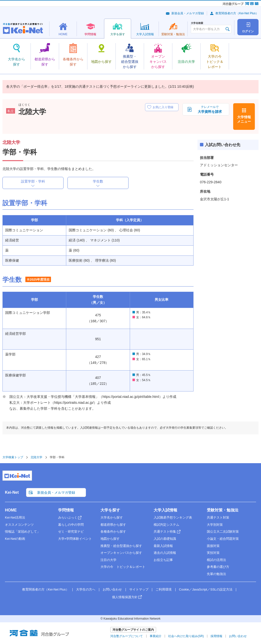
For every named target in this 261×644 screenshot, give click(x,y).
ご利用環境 (164, 589)
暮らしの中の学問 (71, 525)
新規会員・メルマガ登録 (188, 13)
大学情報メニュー (244, 119)
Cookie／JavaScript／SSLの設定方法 (206, 589)
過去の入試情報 (165, 553)
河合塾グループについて (127, 636)
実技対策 (213, 553)
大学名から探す (112, 517)
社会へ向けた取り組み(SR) (186, 636)
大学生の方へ (86, 589)
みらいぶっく (68, 517)
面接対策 (213, 546)
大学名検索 (197, 23)
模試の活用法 (216, 560)
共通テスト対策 (218, 517)
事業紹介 (156, 636)
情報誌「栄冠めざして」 (23, 532)
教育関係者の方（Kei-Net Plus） (237, 13)
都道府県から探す (113, 525)
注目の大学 (108, 560)
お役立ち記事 (163, 560)
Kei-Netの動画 (15, 539)
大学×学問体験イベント (75, 539)
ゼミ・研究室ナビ (71, 532)
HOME (11, 510)
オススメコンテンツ (19, 525)
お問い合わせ (112, 589)
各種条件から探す (113, 532)
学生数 (98, 181)
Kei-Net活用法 (15, 517)
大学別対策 (215, 525)
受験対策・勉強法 (223, 510)
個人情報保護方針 (125, 597)
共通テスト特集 (165, 532)
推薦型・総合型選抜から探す (121, 546)
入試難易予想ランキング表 (173, 517)
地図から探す (110, 539)
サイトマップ (139, 589)
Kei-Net (12, 492)
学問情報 (66, 510)
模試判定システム (166, 525)
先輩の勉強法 (216, 574)
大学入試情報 (165, 510)
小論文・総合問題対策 (223, 539)
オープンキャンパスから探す (121, 553)
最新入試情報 (163, 546)
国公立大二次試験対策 (223, 532)
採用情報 (216, 636)
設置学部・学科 (33, 181)
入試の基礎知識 (165, 539)
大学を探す (110, 510)
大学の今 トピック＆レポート (123, 567)
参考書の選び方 (218, 567)
